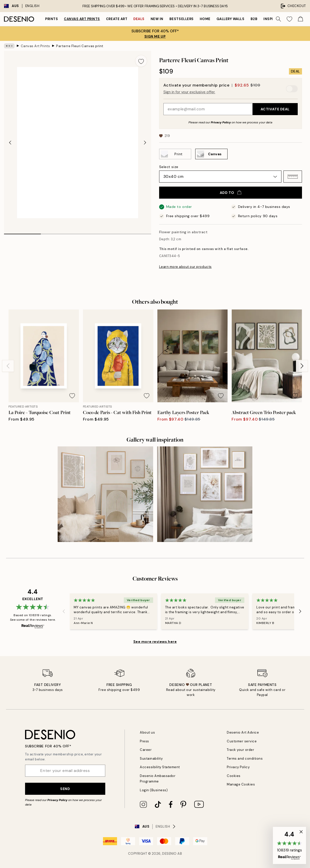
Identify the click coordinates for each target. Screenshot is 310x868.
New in (157, 19)
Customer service (242, 741)
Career (146, 750)
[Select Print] (175, 154)
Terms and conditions (245, 759)
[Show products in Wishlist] (289, 19)
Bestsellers (182, 19)
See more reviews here (155, 642)
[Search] (278, 19)
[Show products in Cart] (300, 19)
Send (65, 789)
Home (205, 19)
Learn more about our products (185, 267)
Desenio (169, 854)
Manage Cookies (241, 784)
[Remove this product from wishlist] (141, 61)
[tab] (22, 232)
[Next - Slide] (145, 142)
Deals (139, 19)
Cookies (234, 776)
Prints (51, 19)
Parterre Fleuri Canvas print (80, 46)
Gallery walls (231, 19)
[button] (293, 177)
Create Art (117, 19)
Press (144, 741)
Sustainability (151, 759)
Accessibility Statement (160, 767)
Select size (169, 167)
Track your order (240, 750)
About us (147, 732)
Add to (231, 193)
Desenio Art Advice (243, 732)
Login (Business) (154, 790)
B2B (254, 19)
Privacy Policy (221, 122)
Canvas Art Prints (82, 19)
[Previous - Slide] (10, 142)
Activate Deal (275, 109)
